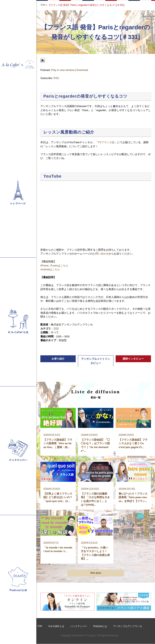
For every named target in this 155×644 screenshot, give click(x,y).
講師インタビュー (133, 359)
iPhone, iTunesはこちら (54, 266)
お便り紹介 (58, 359)
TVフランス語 (106, 142)
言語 (56, 329)
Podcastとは (100, 626)
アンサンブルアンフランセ (127, 626)
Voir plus (96, 573)
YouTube (52, 176)
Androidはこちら (50, 269)
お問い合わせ (101, 254)
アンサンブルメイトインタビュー (96, 361)
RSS (56, 78)
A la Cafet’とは (56, 626)
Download (82, 70)
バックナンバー (79, 626)
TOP (43, 5)
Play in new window (63, 70)
